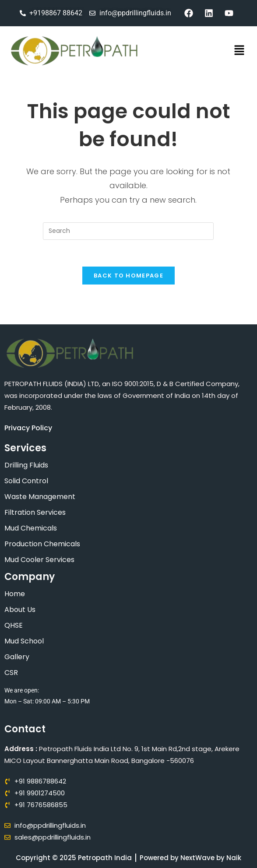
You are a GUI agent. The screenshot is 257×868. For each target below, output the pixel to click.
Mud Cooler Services (39, 560)
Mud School (24, 641)
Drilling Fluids (26, 465)
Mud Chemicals (31, 528)
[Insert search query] (128, 231)
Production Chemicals (42, 544)
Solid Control (26, 481)
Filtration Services (35, 512)
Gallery (17, 657)
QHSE (14, 625)
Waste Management (40, 497)
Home (15, 594)
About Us (20, 610)
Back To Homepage (128, 276)
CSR (11, 673)
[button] (239, 51)
